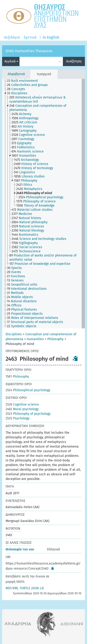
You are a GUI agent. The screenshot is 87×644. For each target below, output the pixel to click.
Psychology (18, 418)
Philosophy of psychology (28, 414)
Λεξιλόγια (12, 37)
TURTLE (25, 588)
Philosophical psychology (28, 390)
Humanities (35, 339)
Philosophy (55, 339)
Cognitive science (22, 404)
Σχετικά (30, 37)
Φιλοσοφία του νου (20, 549)
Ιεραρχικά (44, 74)
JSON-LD (38, 588)
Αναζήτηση (74, 61)
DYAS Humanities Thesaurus (29, 51)
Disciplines (14, 334)
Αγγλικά (11, 61)
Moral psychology (22, 409)
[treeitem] (24, 81)
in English (51, 37)
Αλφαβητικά (16, 74)
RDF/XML (12, 588)
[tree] (43, 204)
